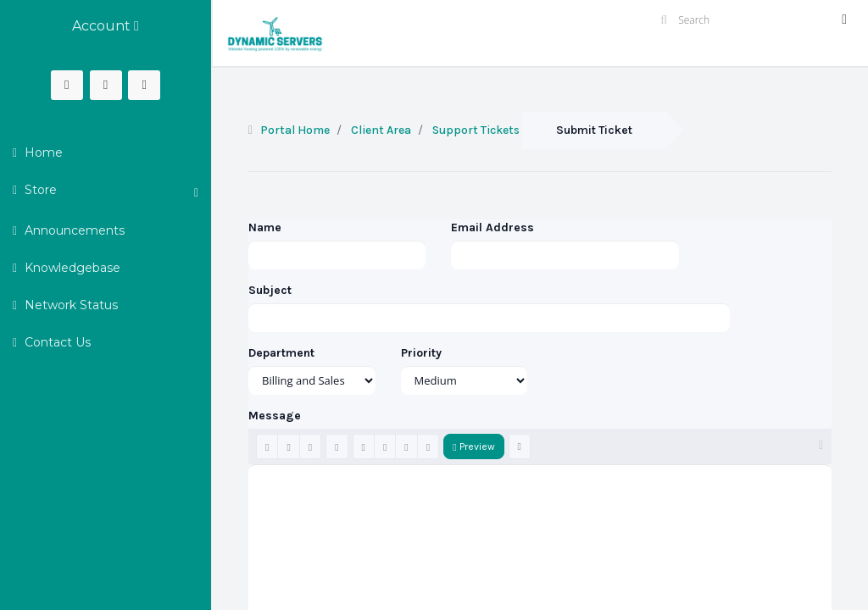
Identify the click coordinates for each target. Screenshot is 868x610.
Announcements (73, 230)
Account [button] (106, 26)
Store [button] (110, 191)
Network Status (70, 305)
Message (275, 416)
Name (265, 227)
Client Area (381, 130)
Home (42, 152)
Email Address (492, 227)
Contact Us (56, 342)
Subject (270, 290)
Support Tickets (476, 130)
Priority (421, 353)
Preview (473, 446)
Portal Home (295, 130)
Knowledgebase (71, 268)
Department (281, 353)
